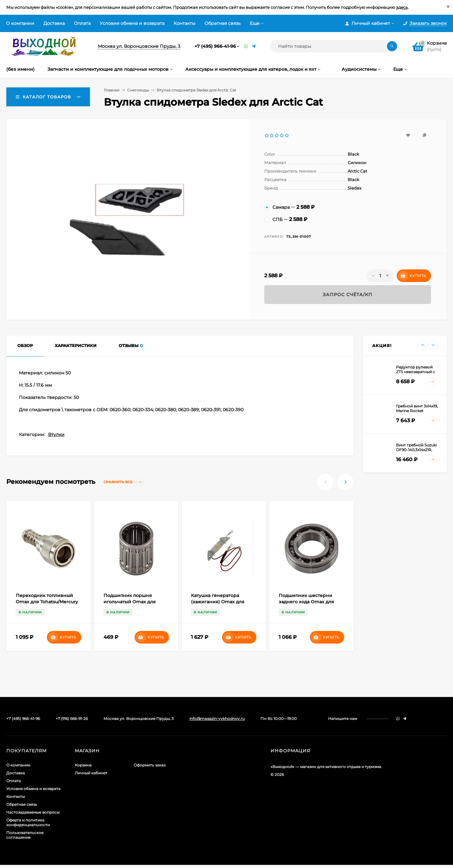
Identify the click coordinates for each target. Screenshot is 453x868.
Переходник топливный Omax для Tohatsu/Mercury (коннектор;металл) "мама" (47, 602)
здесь (402, 7)
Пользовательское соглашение (25, 835)
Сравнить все (124, 482)
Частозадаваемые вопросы (33, 812)
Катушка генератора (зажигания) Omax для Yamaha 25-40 (218, 602)
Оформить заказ (150, 765)
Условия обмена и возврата (132, 23)
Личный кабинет (91, 773)
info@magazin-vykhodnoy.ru (217, 719)
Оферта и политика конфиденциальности (28, 822)
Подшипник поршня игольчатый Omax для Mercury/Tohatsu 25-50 (130, 602)
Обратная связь (223, 23)
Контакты (185, 23)
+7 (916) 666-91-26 (72, 719)
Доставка (54, 23)
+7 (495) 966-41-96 (215, 46)
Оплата (82, 23)
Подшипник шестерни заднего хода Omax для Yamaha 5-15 (306, 602)
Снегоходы (138, 90)
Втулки (56, 434)
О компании (20, 23)
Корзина (83, 765)
